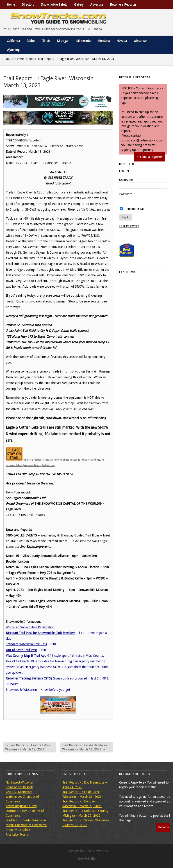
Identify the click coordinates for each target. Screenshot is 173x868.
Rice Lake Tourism (18, 834)
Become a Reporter (123, 5)
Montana (104, 41)
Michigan (63, 41)
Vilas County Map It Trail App (26, 656)
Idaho (31, 41)
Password (126, 194)
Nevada (122, 41)
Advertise (97, 5)
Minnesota (83, 41)
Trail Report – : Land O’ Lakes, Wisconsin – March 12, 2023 (28, 747)
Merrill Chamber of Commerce (26, 825)
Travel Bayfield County (21, 806)
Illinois (46, 41)
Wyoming (13, 50)
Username (126, 180)
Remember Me (132, 209)
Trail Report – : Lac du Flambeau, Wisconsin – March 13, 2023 (85, 747)
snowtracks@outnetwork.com (142, 140)
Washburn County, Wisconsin (26, 820)
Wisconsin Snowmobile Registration (30, 627)
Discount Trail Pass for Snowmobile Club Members (41, 633)
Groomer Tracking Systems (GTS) (29, 678)
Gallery (79, 5)
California (13, 41)
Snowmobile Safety (54, 5)
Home (11, 5)
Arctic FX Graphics (18, 830)
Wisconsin (140, 41)
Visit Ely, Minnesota (19, 792)
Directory (28, 5)
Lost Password (129, 226)
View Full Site (86, 859)
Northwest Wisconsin (20, 782)
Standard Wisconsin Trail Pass (26, 644)
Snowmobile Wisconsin (21, 690)
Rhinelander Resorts (19, 787)
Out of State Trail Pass (21, 650)
